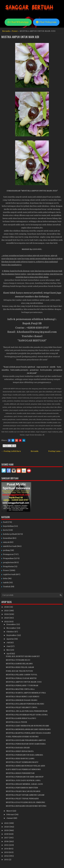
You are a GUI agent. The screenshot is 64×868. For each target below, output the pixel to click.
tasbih (6, 583)
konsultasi (8, 538)
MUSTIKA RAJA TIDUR (16, 722)
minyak (6, 542)
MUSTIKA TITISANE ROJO (18, 660)
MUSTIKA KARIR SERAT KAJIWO (21, 718)
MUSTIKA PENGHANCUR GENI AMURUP (25, 777)
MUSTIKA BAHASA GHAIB (18, 748)
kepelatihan (8, 526)
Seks (5, 578)
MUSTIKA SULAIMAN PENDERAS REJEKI (25, 704)
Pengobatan (8, 566)
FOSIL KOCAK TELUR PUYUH (19, 671)
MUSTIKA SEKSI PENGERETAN (20, 773)
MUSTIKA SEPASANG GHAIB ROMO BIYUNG (26, 806)
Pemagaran (8, 554)
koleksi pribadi (10, 534)
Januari (10, 818)
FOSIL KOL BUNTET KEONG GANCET (23, 656)
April (9, 654)
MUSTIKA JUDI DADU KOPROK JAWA (23, 780)
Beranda (6, 31)
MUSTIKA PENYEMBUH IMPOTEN (22, 788)
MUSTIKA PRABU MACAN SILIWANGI (23, 791)
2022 (7, 622)
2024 (7, 614)
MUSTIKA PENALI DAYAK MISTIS (21, 678)
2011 (6, 860)
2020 (7, 827)
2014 (7, 849)
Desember (11, 624)
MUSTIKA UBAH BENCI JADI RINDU (23, 697)
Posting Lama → (55, 451)
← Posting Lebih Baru (11, 451)
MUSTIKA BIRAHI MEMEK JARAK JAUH (24, 784)
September (12, 635)
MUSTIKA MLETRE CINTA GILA (20, 689)
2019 (7, 830)
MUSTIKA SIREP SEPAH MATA (20, 751)
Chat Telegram (46, 22)
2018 (7, 834)
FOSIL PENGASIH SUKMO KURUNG (22, 737)
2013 (7, 852)
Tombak (7, 587)
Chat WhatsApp (18, 22)
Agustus (10, 639)
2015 (7, 845)
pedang (6, 550)
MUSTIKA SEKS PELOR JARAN (20, 667)
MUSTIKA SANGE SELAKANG (19, 664)
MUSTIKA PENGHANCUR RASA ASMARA (24, 755)
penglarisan (8, 562)
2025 (7, 611)
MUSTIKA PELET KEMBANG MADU (22, 762)
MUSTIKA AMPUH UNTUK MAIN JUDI (20, 37)
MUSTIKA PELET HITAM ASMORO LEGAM (25, 795)
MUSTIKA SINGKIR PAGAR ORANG (22, 700)
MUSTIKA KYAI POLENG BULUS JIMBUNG (25, 802)
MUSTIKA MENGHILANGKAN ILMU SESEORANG (28, 729)
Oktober (10, 632)
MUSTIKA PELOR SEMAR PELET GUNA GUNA (27, 715)
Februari (11, 814)
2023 (7, 618)
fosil (5, 522)
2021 (7, 823)
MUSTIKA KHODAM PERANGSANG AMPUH (26, 740)
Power (15, 31)
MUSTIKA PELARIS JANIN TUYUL (22, 675)
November (12, 628)
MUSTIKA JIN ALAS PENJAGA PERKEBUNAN (27, 711)
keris (5, 530)
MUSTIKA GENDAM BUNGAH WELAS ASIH (25, 766)
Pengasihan (8, 558)
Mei (8, 650)
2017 (7, 838)
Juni (9, 646)
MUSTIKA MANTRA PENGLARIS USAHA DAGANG (28, 733)
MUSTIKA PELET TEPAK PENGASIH (22, 799)
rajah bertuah (9, 574)
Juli (8, 643)
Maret (9, 811)
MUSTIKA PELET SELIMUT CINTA (22, 707)
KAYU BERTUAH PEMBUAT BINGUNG (23, 769)
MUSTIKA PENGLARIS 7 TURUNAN (22, 686)
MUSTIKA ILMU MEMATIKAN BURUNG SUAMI (27, 726)
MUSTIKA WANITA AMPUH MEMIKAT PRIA (26, 693)
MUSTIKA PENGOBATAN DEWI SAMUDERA (26, 744)
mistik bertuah (10, 546)
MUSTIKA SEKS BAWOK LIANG (20, 759)
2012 (7, 856)
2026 (7, 607)
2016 (7, 841)
